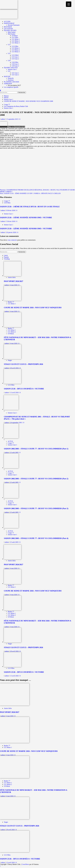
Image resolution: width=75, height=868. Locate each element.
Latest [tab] (6, 255)
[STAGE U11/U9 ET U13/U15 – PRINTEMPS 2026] (13, 359)
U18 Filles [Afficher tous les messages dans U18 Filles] (7, 203)
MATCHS (7, 76)
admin (3, 119)
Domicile (11, 78)
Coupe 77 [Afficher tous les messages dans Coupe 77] (7, 105)
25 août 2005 (14, 453)
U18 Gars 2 (15, 66)
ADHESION (8, 84)
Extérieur (11, 80)
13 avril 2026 (15, 393)
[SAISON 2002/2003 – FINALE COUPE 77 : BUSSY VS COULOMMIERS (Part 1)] (11, 438)
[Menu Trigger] (69, 4)
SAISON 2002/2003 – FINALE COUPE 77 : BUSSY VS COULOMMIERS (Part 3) (36, 508)
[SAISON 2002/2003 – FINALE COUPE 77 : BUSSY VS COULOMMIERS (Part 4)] (11, 527)
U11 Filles (15, 37)
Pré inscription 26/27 (14, 85)
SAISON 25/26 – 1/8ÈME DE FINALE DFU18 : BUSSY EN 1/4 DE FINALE (30, 207)
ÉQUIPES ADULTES (11, 68)
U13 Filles (15, 46)
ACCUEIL (7, 22)
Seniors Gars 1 (12, 69)
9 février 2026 (11, 210)
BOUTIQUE (8, 27)
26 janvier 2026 (11, 232)
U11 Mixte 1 (16, 39)
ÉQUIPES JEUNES (10, 30)
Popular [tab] (6, 257)
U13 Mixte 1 (16, 48)
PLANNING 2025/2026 (11, 82)
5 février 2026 (11, 221)
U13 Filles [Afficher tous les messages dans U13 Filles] (11, 385)
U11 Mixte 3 (16, 43)
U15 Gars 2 (15, 59)
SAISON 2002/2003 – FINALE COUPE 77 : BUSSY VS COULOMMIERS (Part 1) (36, 449)
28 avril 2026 (15, 368)
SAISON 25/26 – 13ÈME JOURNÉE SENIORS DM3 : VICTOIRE (26, 218)
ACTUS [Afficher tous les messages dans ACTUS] (10, 441)
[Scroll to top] (0, 866)
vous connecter (12, 240)
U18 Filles (15, 62)
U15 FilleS (15, 55)
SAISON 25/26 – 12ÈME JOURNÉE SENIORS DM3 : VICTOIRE (26, 229)
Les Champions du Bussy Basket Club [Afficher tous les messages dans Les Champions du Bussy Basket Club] (16, 106)
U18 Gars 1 (15, 64)
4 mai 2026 (14, 285)
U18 (9, 61)
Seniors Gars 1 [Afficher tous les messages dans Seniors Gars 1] (8, 108)
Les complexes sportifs (11, 87)
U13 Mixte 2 (16, 50)
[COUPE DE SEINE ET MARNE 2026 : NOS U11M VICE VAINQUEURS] (13, 300)
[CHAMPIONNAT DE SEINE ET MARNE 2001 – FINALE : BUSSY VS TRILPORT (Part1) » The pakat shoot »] (11, 409)
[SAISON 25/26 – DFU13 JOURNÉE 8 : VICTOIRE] (13, 383)
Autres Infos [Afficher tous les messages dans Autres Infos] (12, 277)
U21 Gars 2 (15, 75)
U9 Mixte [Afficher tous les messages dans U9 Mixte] (11, 334)
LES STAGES (8, 29)
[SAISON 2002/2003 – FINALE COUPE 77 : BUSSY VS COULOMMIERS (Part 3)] (11, 498)
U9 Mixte (15, 36)
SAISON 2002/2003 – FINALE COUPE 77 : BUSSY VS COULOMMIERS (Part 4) (36, 538)
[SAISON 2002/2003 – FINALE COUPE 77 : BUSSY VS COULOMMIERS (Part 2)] (11, 468)
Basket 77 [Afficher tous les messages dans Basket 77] (11, 302)
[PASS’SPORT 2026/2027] (13, 276)
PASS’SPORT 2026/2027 (14, 281)
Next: (30, 193)
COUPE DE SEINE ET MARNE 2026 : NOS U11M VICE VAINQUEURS (33, 308)
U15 (9, 53)
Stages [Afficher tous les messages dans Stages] (10, 360)
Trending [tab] (7, 259)
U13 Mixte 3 (16, 52)
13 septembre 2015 (12, 119)
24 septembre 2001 (16, 423)
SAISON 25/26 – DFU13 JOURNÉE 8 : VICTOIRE (24, 389)
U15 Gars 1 (15, 57)
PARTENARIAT (9, 23)
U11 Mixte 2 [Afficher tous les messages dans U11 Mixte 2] (12, 332)
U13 (9, 45)
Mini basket (12, 34)
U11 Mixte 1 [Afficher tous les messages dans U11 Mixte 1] (12, 304)
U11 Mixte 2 (16, 41)
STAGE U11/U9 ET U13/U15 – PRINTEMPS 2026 (23, 364)
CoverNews (25, 864)
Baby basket (12, 32)
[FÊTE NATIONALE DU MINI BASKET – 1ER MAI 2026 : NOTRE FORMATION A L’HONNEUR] (13, 327)
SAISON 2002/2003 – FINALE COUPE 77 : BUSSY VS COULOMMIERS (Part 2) (36, 479)
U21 (9, 71)
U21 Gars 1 (15, 73)
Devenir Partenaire (14, 25)
